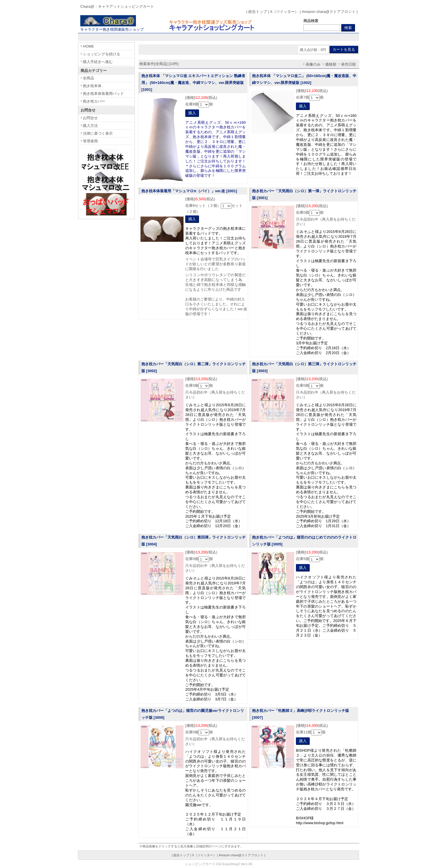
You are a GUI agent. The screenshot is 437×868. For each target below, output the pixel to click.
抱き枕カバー (94, 101)
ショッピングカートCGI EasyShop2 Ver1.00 (218, 864)
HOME (88, 46)
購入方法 (90, 126)
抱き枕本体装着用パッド (103, 94)
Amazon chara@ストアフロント (329, 12)
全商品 (88, 78)
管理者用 (90, 141)
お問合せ (90, 118)
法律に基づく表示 (98, 133)
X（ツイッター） (284, 12)
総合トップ (258, 12)
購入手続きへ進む (98, 62)
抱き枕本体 (92, 86)
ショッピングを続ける (102, 54)
